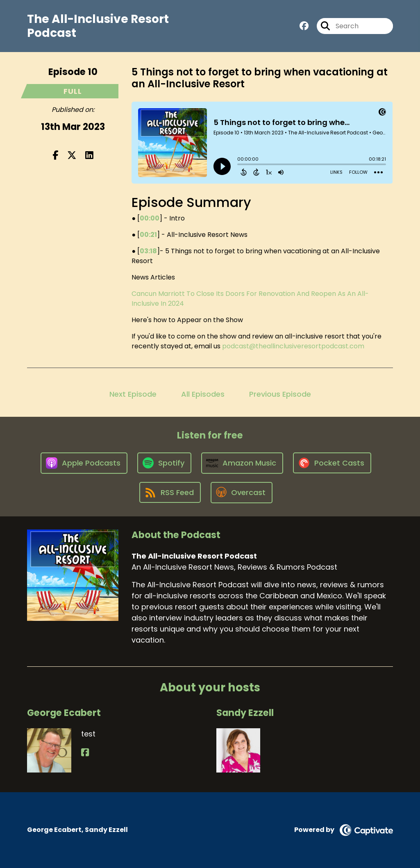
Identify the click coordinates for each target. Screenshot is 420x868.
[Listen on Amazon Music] (242, 463)
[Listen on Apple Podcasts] (84, 463)
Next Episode (133, 394)
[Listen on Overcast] (242, 493)
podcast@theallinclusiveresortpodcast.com (293, 346)
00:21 (148, 235)
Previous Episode (280, 394)
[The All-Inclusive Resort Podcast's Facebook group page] (304, 26)
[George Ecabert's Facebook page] (85, 753)
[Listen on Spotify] (164, 463)
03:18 (148, 251)
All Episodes (203, 394)
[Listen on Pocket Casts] (332, 463)
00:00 (150, 218)
